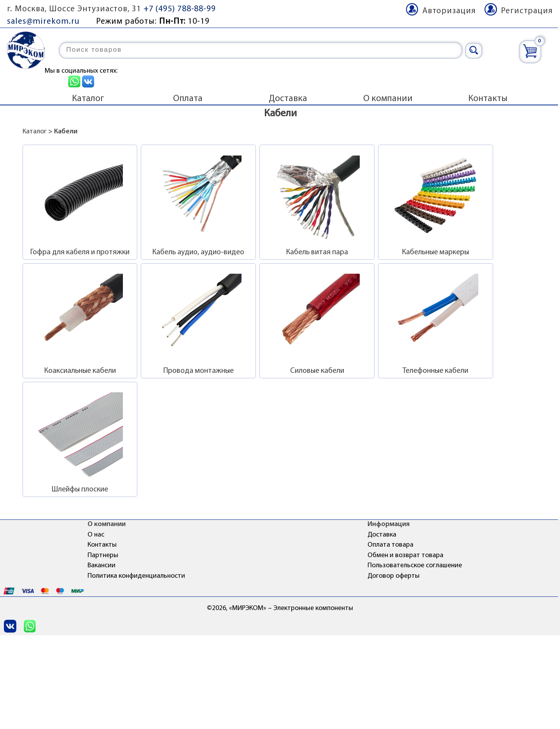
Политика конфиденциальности (136, 576)
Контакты (488, 99)
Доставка (288, 99)
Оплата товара (390, 545)
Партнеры (103, 555)
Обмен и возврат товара (405, 555)
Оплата (188, 99)
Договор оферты (394, 576)
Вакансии (101, 566)
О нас (96, 535)
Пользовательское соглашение (415, 566)
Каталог (88, 99)
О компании (388, 99)
